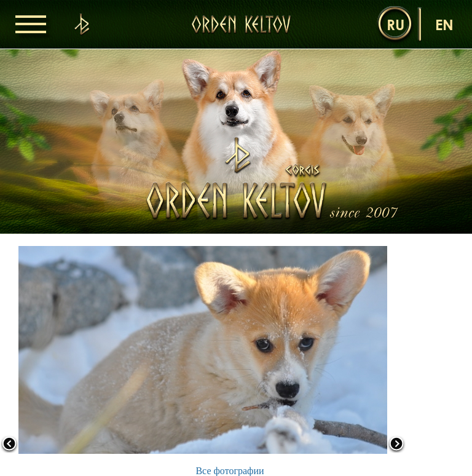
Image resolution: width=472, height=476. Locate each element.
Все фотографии (230, 471)
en (444, 24)
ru (395, 24)
